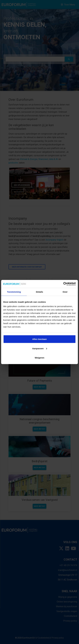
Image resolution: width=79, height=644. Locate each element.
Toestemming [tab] (14, 292)
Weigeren (39, 358)
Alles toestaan (39, 339)
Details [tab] (39, 292)
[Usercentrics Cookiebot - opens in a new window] (63, 284)
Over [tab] (65, 292)
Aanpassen (40, 348)
